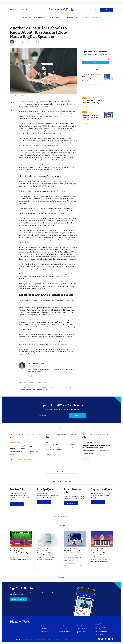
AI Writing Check (25, 223)
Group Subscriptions (82, 629)
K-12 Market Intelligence (102, 632)
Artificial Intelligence (18, 24)
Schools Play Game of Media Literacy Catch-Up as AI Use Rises (19, 553)
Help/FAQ (62, 626)
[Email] (52, 415)
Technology (69, 17)
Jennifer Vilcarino (14, 564)
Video (80, 549)
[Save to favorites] (12, 106)
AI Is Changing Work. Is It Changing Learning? (93, 102)
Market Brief (95, 17)
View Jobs (17, 504)
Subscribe (107, 10)
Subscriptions (81, 623)
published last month (34, 112)
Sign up (78, 415)
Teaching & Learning (55, 17)
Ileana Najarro (21, 42)
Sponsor (84, 113)
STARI (30, 459)
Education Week (39, 366)
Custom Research (100, 634)
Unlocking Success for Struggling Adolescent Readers (22, 447)
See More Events (62, 472)
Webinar (30, 443)
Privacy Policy (68, 639)
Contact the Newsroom (65, 631)
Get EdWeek (81, 620)
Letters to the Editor (64, 623)
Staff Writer (31, 366)
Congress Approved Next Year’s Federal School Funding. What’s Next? (96, 447)
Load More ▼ (62, 578)
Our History (44, 626)
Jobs (86, 17)
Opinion (79, 17)
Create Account (18, 599)
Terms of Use (57, 639)
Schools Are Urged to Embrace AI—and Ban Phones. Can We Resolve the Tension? (100, 554)
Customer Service (64, 629)
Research (47, 382)
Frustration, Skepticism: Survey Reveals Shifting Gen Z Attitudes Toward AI (47, 553)
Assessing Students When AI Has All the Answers (91, 118)
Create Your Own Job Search (62, 516)
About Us (44, 620)
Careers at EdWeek (46, 634)
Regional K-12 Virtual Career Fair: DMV (60, 445)
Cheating (31, 382)
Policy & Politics (39, 17)
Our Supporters (45, 631)
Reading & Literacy (21, 443)
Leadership (27, 17)
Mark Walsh (40, 564)
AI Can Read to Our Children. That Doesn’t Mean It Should (90, 79)
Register (13, 460)
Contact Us (62, 620)
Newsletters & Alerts (82, 626)
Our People (44, 629)
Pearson (95, 106)
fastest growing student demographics (52, 300)
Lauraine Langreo (68, 564)
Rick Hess (93, 566)
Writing (39, 382)
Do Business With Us (101, 620)
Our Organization (45, 623)
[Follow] (42, 363)
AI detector (66, 221)
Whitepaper (106, 98)
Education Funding (87, 442)
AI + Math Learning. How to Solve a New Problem (73, 552)
